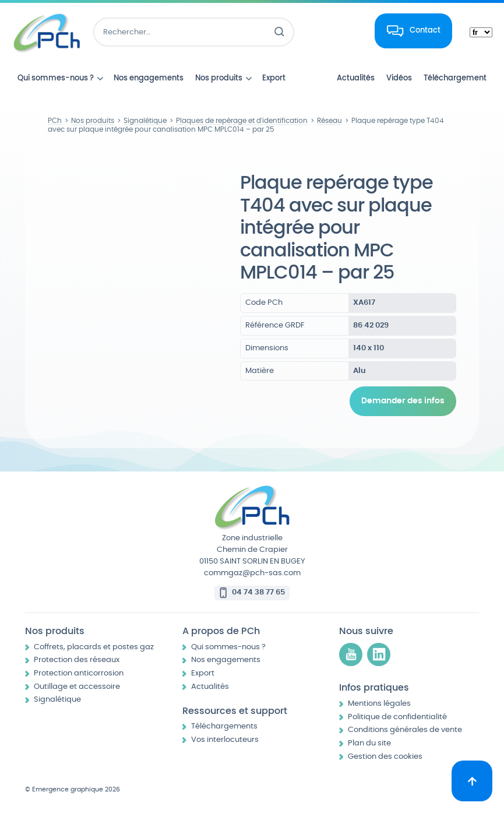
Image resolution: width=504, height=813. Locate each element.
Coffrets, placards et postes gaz (94, 647)
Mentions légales (379, 704)
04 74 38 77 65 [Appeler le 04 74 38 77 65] (258, 592)
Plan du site (369, 743)
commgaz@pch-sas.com (252, 573)
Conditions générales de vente (405, 730)
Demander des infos (403, 401)
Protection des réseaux (77, 660)
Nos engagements (226, 660)
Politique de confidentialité (397, 717)
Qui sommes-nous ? (228, 647)
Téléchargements (224, 726)
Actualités (210, 687)
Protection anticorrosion (79, 673)
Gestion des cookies (385, 757)
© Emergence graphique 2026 (73, 789)
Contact (425, 30)
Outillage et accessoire (77, 687)
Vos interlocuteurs (225, 740)
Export (203, 673)
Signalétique (57, 700)
